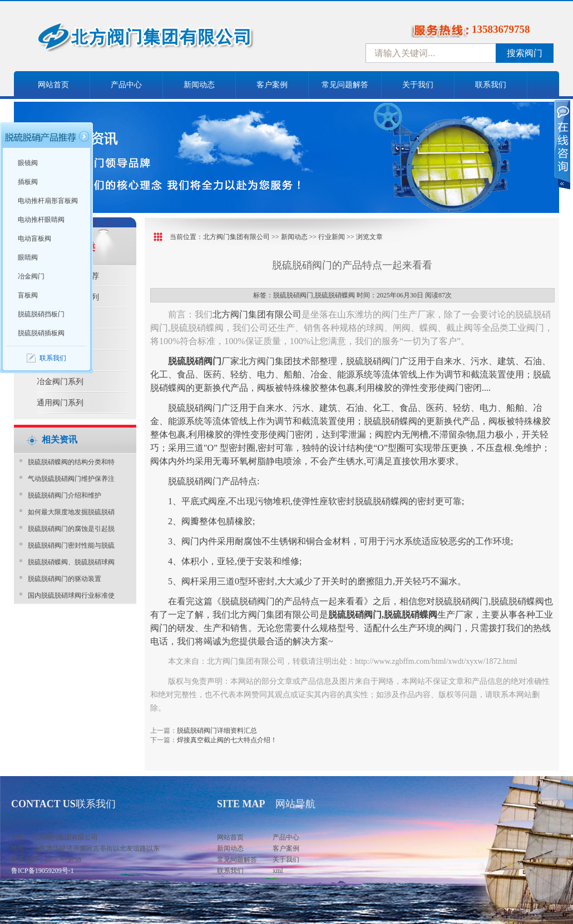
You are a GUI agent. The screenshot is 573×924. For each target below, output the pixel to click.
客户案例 (272, 85)
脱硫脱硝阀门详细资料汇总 (217, 731)
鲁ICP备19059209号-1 (43, 871)
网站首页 (53, 85)
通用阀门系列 (60, 403)
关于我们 (418, 85)
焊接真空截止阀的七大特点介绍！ (227, 740)
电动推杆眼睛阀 (41, 220)
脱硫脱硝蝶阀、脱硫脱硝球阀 (71, 562)
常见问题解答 (345, 85)
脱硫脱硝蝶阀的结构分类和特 (71, 462)
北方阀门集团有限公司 (236, 237)
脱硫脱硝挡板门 (41, 314)
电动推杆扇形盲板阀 (48, 201)
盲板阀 (28, 295)
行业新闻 (332, 237)
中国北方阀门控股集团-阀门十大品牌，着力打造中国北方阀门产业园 (175, 41)
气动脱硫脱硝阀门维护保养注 (71, 479)
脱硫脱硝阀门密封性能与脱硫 (71, 545)
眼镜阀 (28, 163)
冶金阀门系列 (60, 382)
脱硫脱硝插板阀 (41, 333)
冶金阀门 (31, 276)
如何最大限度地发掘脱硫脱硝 (71, 512)
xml (278, 871)
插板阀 (28, 182)
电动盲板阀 (34, 239)
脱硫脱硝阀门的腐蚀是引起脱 (71, 529)
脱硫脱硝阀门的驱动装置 (65, 579)
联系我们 (491, 85)
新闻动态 (199, 85)
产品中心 (126, 85)
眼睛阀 (28, 257)
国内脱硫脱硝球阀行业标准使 (71, 595)
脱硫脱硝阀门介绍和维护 (65, 495)
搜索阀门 (525, 53)
